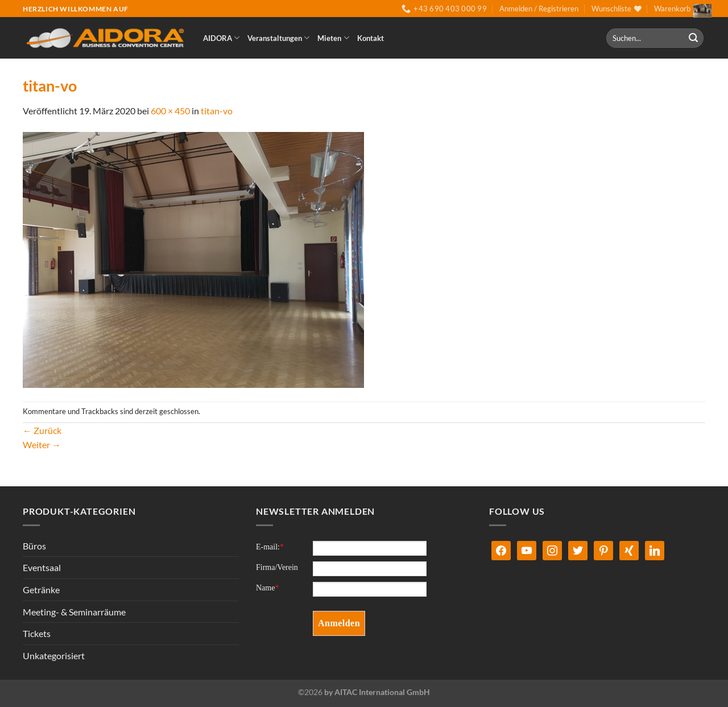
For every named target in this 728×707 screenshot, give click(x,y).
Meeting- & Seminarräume (74, 612)
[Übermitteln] (693, 38)
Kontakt (371, 38)
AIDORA (221, 38)
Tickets (37, 633)
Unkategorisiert (54, 656)
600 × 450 (170, 111)
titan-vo (217, 111)
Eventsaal (42, 567)
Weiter (42, 445)
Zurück (42, 430)
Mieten (333, 38)
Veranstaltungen (278, 38)
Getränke (41, 590)
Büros (34, 546)
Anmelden (339, 623)
